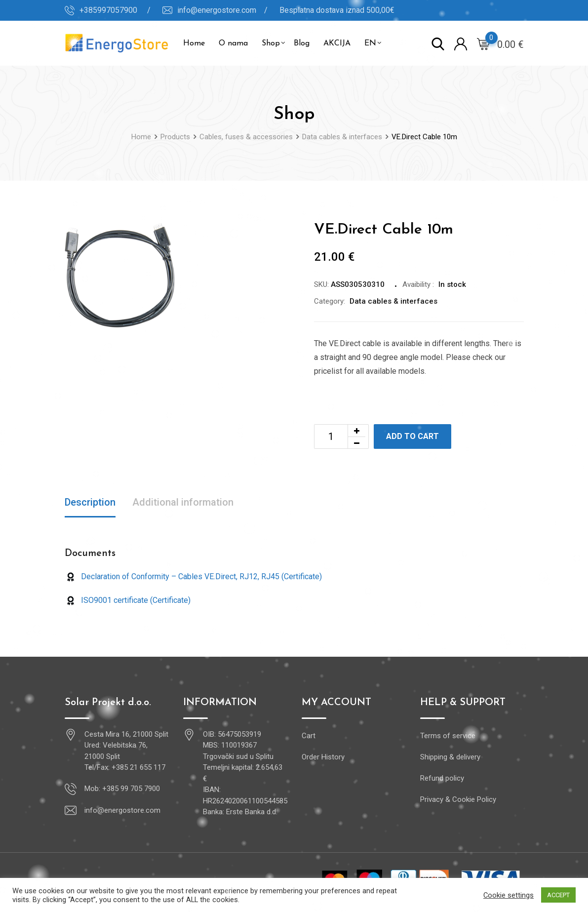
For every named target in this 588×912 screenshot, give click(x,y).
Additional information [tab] (183, 502)
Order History (323, 757)
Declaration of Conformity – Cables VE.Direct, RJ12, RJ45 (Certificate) (193, 576)
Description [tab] (90, 502)
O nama (233, 43)
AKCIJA (337, 43)
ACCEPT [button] (558, 895)
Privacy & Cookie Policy (458, 799)
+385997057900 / (115, 10)
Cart (309, 736)
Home (194, 43)
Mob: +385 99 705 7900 (122, 789)
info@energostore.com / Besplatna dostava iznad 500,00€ (286, 10)
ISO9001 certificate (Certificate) (128, 600)
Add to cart (412, 436)
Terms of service (448, 736)
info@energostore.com (122, 810)
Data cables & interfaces (393, 301)
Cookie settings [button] (509, 895)
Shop (271, 43)
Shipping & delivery (450, 757)
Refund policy (442, 778)
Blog (302, 43)
